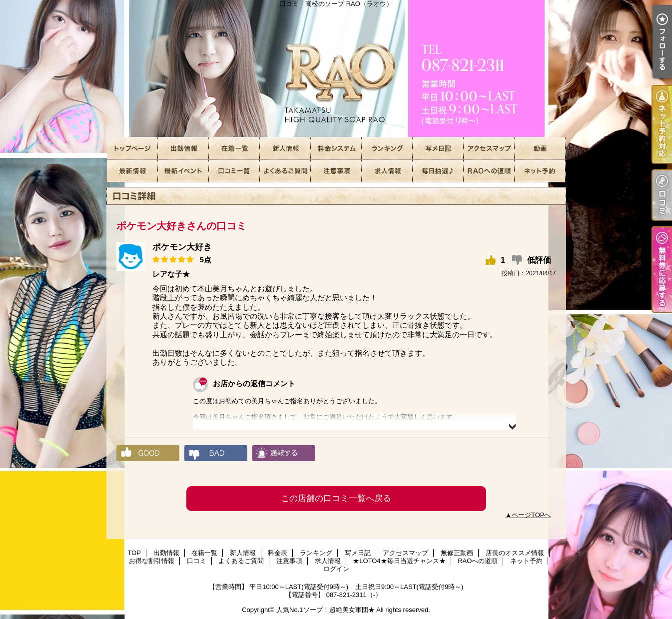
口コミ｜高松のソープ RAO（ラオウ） (336, 69)
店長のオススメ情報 (132, 171)
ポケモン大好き (182, 247)
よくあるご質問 (285, 171)
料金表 (336, 149)
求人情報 (387, 171)
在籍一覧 (234, 149)
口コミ (234, 171)
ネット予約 (540, 171)
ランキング (387, 149)
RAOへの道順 (489, 171)
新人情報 (285, 149)
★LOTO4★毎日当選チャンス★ (438, 171)
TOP (132, 149)
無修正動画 (540, 149)
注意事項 (336, 171)
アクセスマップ (489, 149)
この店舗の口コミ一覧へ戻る (336, 498)
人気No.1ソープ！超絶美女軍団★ (325, 610)
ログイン (336, 569)
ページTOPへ (531, 515)
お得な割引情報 (183, 171)
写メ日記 (438, 149)
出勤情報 (183, 149)
